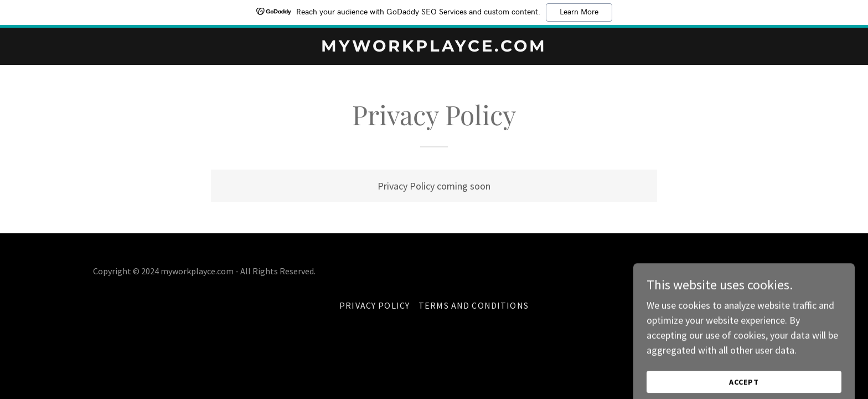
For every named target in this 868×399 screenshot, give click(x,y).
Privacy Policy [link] (374, 305)
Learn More (579, 12)
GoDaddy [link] (758, 271)
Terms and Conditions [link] (474, 305)
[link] (434, 48)
